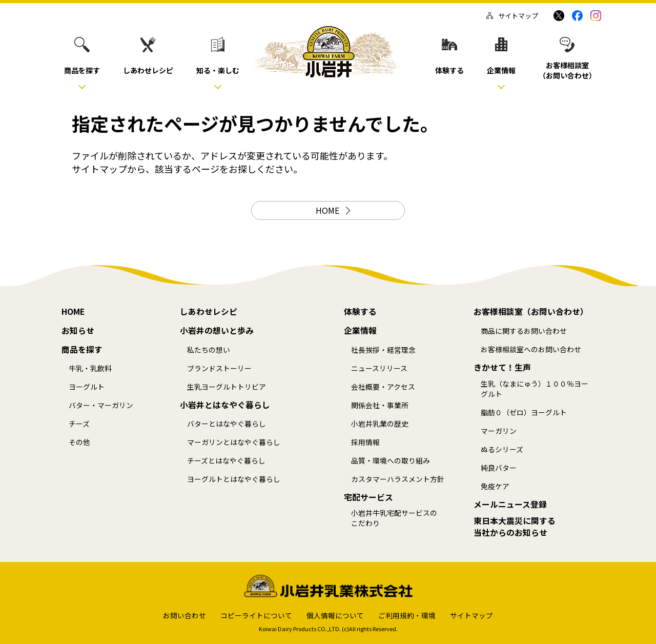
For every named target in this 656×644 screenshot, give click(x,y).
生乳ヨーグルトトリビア (227, 387)
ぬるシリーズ (502, 449)
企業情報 (360, 331)
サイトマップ (512, 16)
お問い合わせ (184, 615)
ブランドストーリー (219, 368)
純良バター (499, 468)
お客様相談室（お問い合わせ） (531, 312)
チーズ (79, 424)
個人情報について (335, 615)
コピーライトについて (256, 615)
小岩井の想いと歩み (217, 331)
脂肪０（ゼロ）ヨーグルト (524, 412)
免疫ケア (495, 486)
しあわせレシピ (209, 312)
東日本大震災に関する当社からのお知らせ (515, 527)
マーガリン (499, 431)
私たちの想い (209, 350)
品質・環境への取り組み (391, 461)
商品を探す (82, 350)
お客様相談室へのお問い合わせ (531, 349)
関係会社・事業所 (380, 405)
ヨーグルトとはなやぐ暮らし (234, 479)
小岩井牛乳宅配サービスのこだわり (394, 518)
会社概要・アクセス (383, 387)
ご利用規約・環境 (407, 615)
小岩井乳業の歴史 (380, 424)
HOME (327, 210)
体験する (360, 312)
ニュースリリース (379, 368)
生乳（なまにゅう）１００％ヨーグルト (535, 389)
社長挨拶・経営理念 (383, 350)
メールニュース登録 (510, 505)
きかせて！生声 (502, 368)
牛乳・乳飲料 (90, 368)
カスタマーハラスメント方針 (398, 479)
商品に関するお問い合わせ (524, 331)
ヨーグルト (87, 387)
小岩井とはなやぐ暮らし (225, 405)
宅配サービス (368, 497)
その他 (79, 442)
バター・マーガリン (101, 405)
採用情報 (365, 442)
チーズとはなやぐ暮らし (226, 461)
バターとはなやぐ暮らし (227, 424)
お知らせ (78, 331)
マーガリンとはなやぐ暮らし (234, 442)
